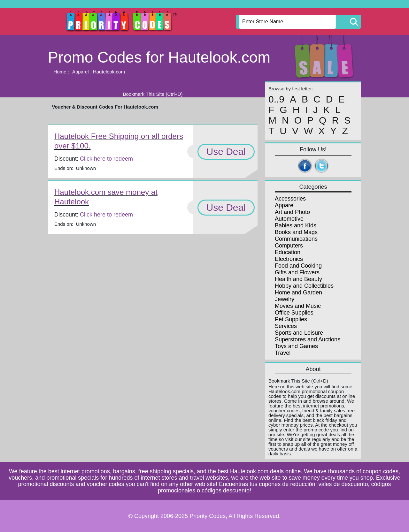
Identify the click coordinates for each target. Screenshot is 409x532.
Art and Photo (292, 212)
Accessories (290, 199)
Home (60, 72)
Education (288, 252)
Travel (283, 353)
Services (286, 326)
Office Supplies (294, 313)
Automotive (289, 219)
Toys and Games (296, 346)
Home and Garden (298, 293)
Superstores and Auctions (308, 339)
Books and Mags (296, 232)
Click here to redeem (106, 159)
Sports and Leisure (299, 333)
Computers (289, 246)
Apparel (81, 72)
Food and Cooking (298, 266)
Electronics (289, 259)
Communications (296, 239)
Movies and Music (298, 306)
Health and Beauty (298, 279)
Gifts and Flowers (297, 272)
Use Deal (226, 152)
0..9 (276, 99)
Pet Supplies (291, 319)
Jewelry (285, 299)
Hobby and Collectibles (304, 286)
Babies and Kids (296, 225)
